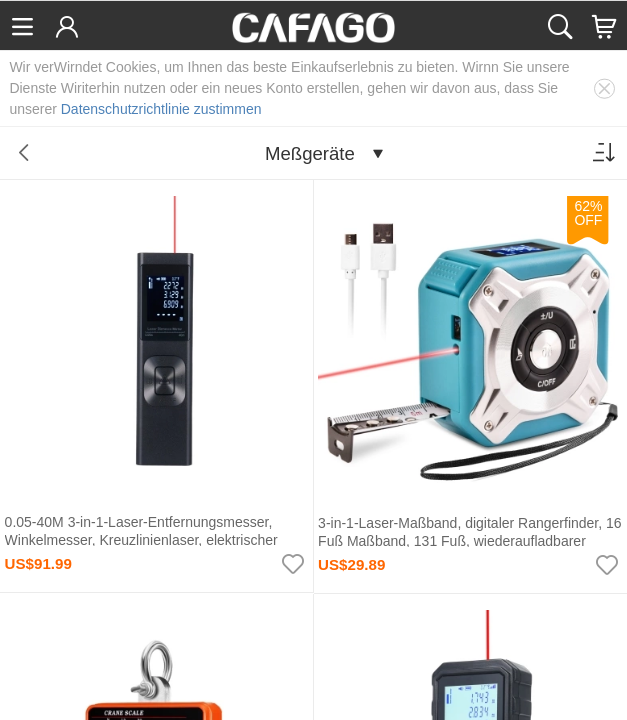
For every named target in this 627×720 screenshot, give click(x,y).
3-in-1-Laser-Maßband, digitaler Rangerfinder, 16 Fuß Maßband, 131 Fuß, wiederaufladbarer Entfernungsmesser (470, 541)
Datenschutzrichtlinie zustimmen (161, 109)
